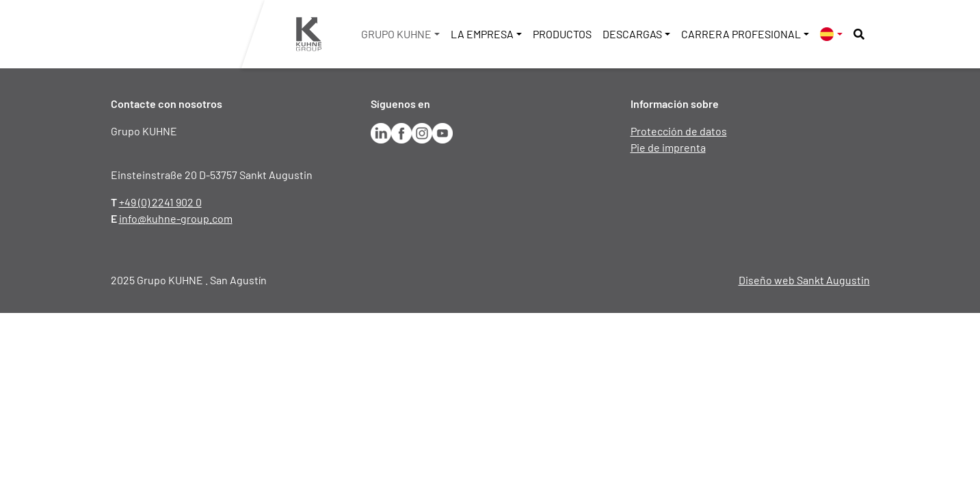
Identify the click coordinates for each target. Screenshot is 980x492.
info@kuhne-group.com (176, 218)
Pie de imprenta (668, 147)
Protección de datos (679, 131)
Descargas (632, 34)
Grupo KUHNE (396, 34)
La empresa (482, 34)
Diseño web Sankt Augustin (804, 280)
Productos (562, 34)
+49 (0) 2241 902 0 (160, 202)
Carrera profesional (741, 34)
